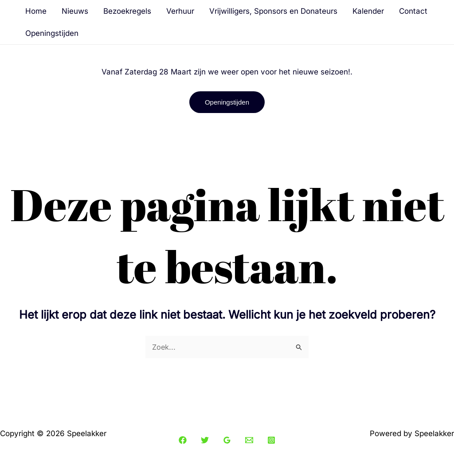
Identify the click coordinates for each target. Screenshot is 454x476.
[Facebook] (183, 441)
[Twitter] (205, 441)
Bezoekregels (127, 11)
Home (36, 11)
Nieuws (75, 11)
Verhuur (180, 11)
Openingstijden (52, 33)
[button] (227, 102)
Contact (413, 11)
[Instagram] (271, 441)
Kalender (368, 11)
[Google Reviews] (227, 441)
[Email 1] (249, 441)
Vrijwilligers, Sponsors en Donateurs (273, 11)
